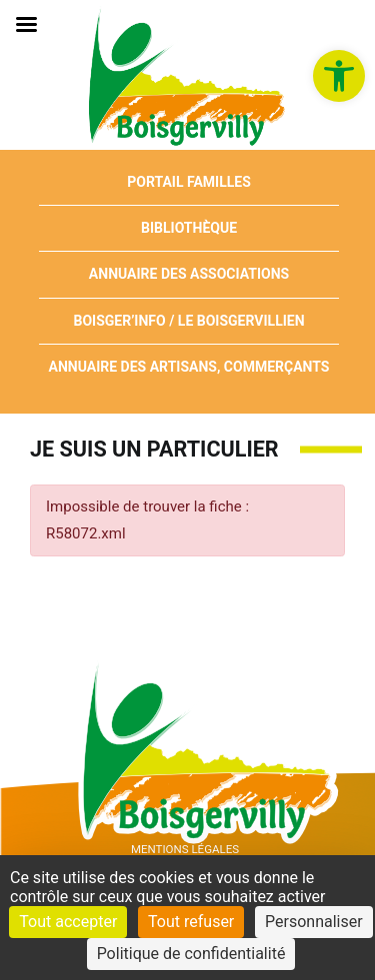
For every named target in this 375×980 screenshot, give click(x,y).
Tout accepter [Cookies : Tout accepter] (68, 922)
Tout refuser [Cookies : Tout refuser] (191, 922)
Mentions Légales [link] (185, 849)
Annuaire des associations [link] (189, 274)
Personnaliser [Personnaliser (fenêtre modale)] (314, 922)
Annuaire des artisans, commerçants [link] (189, 367)
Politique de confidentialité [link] (191, 954)
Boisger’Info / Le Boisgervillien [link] (188, 321)
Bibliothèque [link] (189, 228)
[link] (339, 76)
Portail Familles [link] (189, 182)
